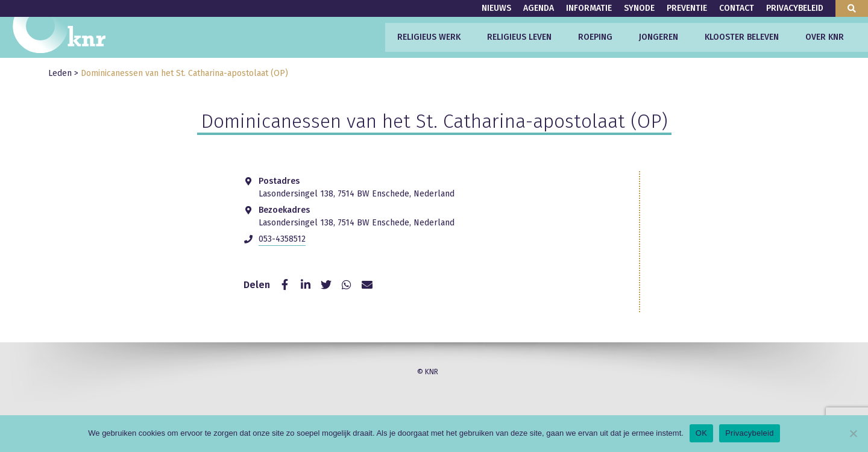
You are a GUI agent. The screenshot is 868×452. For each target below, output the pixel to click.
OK (701, 433)
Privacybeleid (795, 8)
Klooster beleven (742, 37)
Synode (639, 8)
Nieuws (496, 8)
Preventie (687, 8)
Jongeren (659, 37)
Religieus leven (519, 37)
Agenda (539, 8)
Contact (737, 8)
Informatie (589, 8)
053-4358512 (282, 239)
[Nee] (853, 433)
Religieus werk (429, 37)
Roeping (595, 37)
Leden (60, 73)
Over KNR (825, 37)
